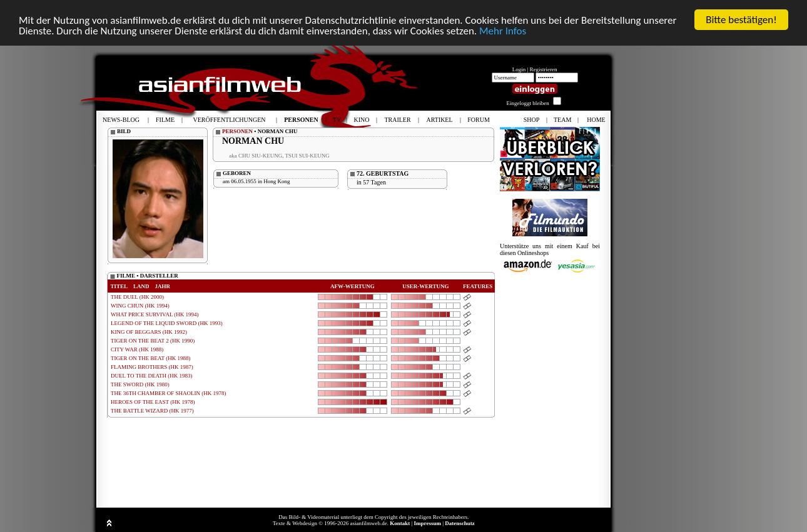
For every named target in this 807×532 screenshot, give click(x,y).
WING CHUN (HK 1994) (140, 306)
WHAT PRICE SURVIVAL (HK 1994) (155, 314)
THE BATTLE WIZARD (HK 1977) (152, 411)
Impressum (428, 523)
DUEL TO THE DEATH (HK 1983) (151, 376)
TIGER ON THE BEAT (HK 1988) (150, 358)
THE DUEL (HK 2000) (137, 297)
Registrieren (544, 69)
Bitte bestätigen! (741, 20)
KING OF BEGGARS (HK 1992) (149, 332)
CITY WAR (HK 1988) (137, 349)
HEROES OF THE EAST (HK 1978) (153, 402)
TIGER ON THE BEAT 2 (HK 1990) (153, 341)
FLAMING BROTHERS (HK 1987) (152, 367)
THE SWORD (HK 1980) (140, 384)
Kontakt (400, 523)
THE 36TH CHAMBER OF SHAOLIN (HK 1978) (169, 393)
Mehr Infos (503, 31)
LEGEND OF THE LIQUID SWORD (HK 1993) (167, 323)
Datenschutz (460, 523)
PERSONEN (237, 131)
